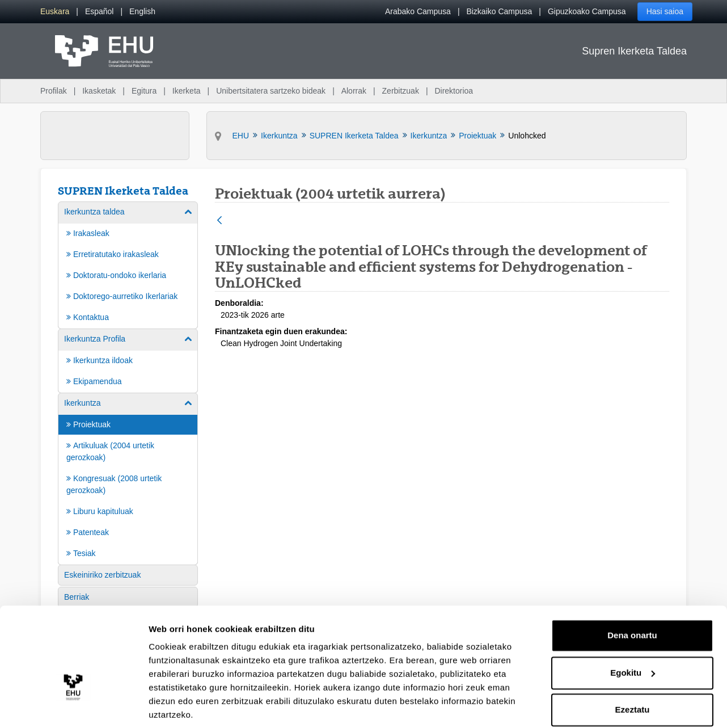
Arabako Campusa (418, 11)
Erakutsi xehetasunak (193, 706)
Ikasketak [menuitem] (99, 91)
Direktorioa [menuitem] (454, 91)
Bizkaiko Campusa (499, 11)
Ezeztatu (633, 669)
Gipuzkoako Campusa (587, 11)
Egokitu (633, 632)
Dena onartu (632, 595)
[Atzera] (219, 221)
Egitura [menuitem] (144, 91)
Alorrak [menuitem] (354, 91)
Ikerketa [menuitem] (187, 91)
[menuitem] (55, 12)
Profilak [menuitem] (54, 91)
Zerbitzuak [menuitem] (401, 91)
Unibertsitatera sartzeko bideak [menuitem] (271, 91)
